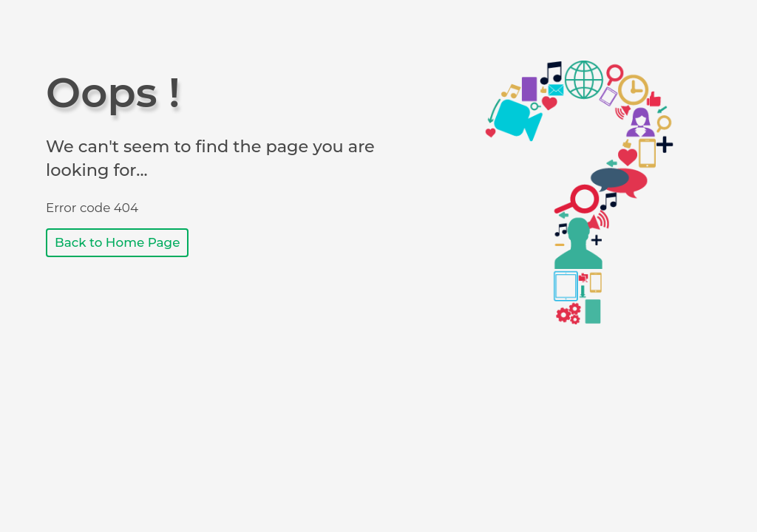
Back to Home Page (117, 242)
